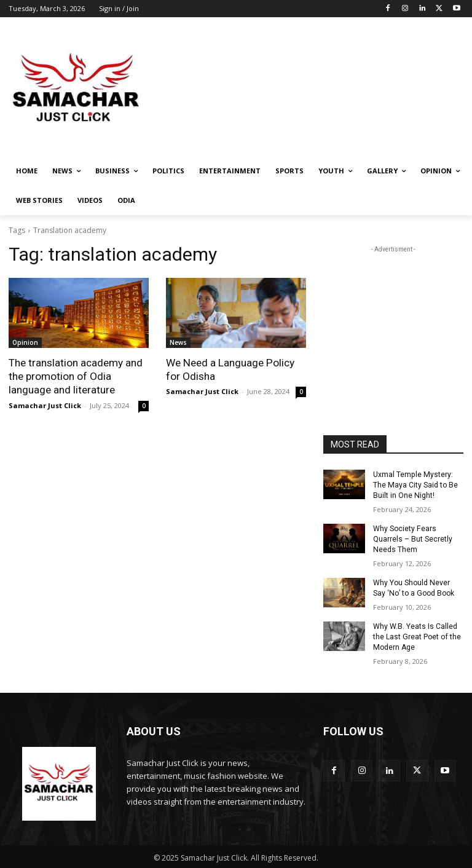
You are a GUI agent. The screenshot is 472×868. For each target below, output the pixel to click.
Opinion (25, 342)
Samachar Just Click (45, 405)
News (178, 342)
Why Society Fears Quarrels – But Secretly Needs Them (413, 539)
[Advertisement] (320, 89)
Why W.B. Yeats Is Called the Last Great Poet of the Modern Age (416, 636)
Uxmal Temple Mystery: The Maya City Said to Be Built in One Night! (415, 485)
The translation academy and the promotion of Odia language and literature (76, 376)
